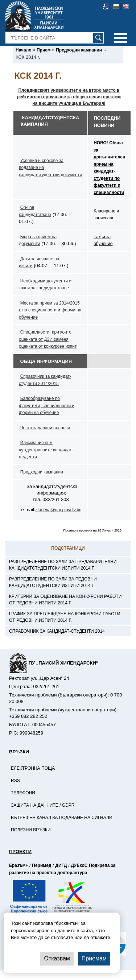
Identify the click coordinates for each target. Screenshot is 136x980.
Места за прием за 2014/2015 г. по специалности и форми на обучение (50, 310)
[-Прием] (44, 50)
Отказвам (57, 958)
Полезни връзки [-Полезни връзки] (31, 830)
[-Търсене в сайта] (55, 38)
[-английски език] (126, 7)
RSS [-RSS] (15, 781)
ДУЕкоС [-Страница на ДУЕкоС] (79, 865)
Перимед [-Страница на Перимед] (42, 865)
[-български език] (116, 7)
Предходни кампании (42, 472)
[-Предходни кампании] (79, 50)
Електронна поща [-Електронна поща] (33, 768)
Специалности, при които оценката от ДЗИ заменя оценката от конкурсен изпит (48, 339)
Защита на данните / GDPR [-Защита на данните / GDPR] (43, 805)
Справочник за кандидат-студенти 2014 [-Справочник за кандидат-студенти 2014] (57, 631)
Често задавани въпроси (45, 428)
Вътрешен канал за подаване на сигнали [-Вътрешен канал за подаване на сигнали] (62, 818)
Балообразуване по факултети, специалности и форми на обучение (47, 406)
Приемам (94, 958)
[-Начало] (23, 50)
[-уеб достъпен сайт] (106, 7)
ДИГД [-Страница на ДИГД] (61, 865)
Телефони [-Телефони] (23, 793)
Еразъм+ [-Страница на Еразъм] (18, 865)
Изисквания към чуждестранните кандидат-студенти (46, 450)
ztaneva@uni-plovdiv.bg (58, 510)
